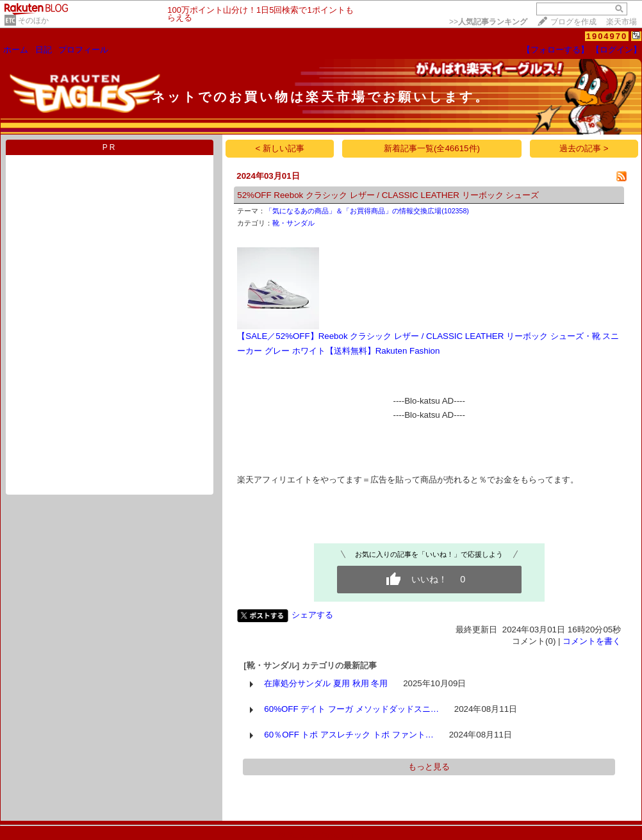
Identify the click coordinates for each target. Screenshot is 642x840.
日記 (44, 50)
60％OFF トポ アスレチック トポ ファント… (349, 735)
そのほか (33, 21)
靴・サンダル (293, 223)
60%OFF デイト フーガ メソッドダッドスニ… (351, 709)
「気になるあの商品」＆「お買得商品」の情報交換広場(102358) (367, 211)
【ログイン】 (616, 50)
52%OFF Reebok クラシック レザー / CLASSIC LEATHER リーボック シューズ (388, 195)
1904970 (607, 36)
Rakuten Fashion (408, 351)
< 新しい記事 (280, 148)
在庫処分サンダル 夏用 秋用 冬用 (326, 683)
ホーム (16, 50)
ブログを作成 (573, 22)
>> (488, 22)
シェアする (312, 615)
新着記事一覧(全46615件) (432, 148)
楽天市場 (621, 22)
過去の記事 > (584, 148)
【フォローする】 (556, 50)
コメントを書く (592, 641)
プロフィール (83, 50)
